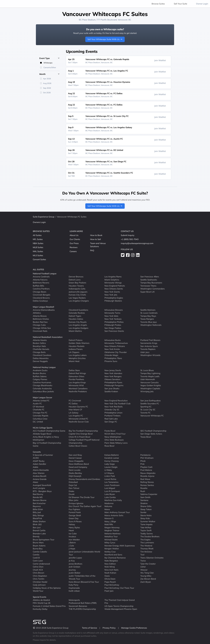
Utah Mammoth (148, 379)
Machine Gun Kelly (113, 500)
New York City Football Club (117, 404)
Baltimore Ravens (41, 283)
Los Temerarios (111, 482)
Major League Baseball (43, 307)
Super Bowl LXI (147, 292)
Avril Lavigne (39, 488)
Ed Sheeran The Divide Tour (82, 497)
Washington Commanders (152, 289)
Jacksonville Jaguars (78, 292)
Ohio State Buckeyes (114, 440)
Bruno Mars (38, 543)
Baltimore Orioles (41, 319)
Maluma (108, 506)
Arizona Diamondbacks (44, 310)
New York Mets (111, 316)
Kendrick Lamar (112, 458)
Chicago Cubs (39, 325)
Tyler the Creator (148, 564)
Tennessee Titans (148, 286)
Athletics (37, 313)
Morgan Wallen (112, 549)
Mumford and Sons (113, 555)
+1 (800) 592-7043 (130, 239)
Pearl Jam (109, 591)
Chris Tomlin (39, 579)
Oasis (107, 576)
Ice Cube (73, 533)
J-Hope (72, 549)
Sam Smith (145, 497)
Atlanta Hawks (40, 340)
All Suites (37, 235)
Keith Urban (74, 591)
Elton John (74, 500)
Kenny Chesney (112, 461)
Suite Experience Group (44, 217)
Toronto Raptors (148, 349)
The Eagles (145, 539)
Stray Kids (145, 518)
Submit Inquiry (128, 235)
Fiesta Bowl (110, 431)
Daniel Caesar (75, 458)
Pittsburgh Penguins (114, 385)
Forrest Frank (75, 512)
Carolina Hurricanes (42, 382)
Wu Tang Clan (147, 573)
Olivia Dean (110, 579)
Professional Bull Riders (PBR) (83, 603)
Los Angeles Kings (77, 382)
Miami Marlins (75, 331)
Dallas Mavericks (41, 358)
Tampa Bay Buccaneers (151, 283)
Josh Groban (74, 567)
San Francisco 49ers (150, 277)
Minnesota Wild (76, 385)
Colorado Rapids (41, 416)
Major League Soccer (42, 397)
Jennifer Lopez (75, 558)
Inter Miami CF (75, 410)
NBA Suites (38, 243)
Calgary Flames (40, 379)
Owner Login (202, 4)
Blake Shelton (39, 521)
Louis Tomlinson (112, 485)
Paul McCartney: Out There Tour (119, 588)
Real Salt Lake (111, 419)
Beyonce (37, 506)
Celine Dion (38, 567)
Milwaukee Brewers (114, 310)
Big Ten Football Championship (83, 431)
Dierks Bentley (75, 473)
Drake (71, 491)
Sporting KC (146, 406)
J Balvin (72, 543)
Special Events (40, 597)
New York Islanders (113, 373)
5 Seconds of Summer (43, 455)
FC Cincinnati (75, 400)
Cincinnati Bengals (42, 295)
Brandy (36, 536)
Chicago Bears (40, 292)
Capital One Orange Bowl (81, 434)
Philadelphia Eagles (114, 298)
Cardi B (36, 558)
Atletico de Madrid (41, 600)
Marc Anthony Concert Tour (117, 512)
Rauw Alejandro (148, 473)
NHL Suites (38, 251)
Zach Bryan (146, 582)
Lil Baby (108, 470)
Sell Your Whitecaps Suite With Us (105, 39)
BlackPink (37, 518)
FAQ (92, 250)
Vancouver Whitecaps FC (152, 416)
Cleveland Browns (41, 298)
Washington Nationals (151, 325)
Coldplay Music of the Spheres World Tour (47, 589)
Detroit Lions (75, 280)
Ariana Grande (40, 479)
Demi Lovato (75, 470)
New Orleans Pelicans (115, 346)
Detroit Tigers (75, 316)
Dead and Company (78, 467)
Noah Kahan (110, 573)
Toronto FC (145, 413)
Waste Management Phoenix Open (121, 609)
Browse (158, 4)
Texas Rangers (147, 319)
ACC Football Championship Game (49, 431)
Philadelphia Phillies (114, 322)
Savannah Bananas (78, 606)
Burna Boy (38, 549)
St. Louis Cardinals (149, 313)
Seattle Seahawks (149, 280)
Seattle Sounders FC (150, 404)
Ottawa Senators (112, 379)
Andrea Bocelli (40, 476)
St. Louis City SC (148, 410)
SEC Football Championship (153, 431)
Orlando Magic (111, 355)
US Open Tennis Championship (119, 606)
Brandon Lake (39, 533)
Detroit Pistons (76, 340)
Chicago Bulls (39, 352)
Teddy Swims (147, 533)
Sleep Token (146, 509)
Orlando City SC (112, 410)
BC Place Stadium (87, 20)
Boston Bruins (39, 373)
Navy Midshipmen (113, 437)
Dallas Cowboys (40, 301)
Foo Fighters (74, 509)
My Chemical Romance (115, 558)
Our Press (74, 243)
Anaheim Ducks (40, 370)
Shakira (144, 503)
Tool (142, 555)
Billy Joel (37, 512)
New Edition (110, 564)
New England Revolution (116, 400)
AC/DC (36, 458)
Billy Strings (38, 515)
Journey (72, 570)
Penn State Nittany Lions (116, 443)
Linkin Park (110, 476)
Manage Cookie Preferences (134, 628)
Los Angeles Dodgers (78, 328)
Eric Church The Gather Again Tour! (85, 506)
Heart (71, 530)
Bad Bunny (38, 494)
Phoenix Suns (111, 361)
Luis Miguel (110, 488)
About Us (74, 235)
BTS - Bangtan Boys (42, 491)
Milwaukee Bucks (113, 340)
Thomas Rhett (147, 549)
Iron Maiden (74, 539)
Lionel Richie (110, 479)
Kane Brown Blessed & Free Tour (84, 582)
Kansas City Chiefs (77, 295)
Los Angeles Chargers (79, 301)
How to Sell (95, 239)
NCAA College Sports (43, 428)
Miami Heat (74, 361)
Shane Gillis (146, 506)
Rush (143, 491)
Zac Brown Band (148, 579)
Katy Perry (74, 585)
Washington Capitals (150, 388)
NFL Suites (38, 239)
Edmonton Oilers (76, 376)
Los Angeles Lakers (78, 355)
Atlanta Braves (40, 316)
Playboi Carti (146, 467)
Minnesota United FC (78, 419)
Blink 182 (37, 524)
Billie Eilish (38, 509)
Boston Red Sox (40, 322)
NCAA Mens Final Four (115, 434)
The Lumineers (147, 543)
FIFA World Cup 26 (42, 603)
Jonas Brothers (75, 564)
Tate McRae (146, 527)
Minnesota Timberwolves (116, 343)
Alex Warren (39, 473)
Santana (144, 500)
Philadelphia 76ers (113, 358)
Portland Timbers (112, 416)
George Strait (75, 515)
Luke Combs (110, 497)
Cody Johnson (39, 585)
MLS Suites (38, 255)
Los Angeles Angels (78, 325)
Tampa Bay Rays (148, 316)
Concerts (37, 452)
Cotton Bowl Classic (78, 446)
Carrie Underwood (41, 564)
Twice (143, 561)
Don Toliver (74, 488)
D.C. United (38, 422)
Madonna (109, 503)
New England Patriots (115, 286)
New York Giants (112, 292)
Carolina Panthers (41, 289)
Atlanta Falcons (40, 280)
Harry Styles (74, 527)
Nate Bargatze (111, 561)
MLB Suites (38, 247)
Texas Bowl (146, 437)
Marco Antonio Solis (114, 515)
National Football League (45, 274)
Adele (35, 467)
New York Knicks (112, 349)
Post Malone (146, 470)
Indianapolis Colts (77, 289)
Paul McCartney (112, 585)
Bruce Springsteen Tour (44, 539)
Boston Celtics (39, 343)
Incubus (72, 536)
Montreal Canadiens (78, 388)
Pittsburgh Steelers (113, 301)
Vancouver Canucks (149, 382)
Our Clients (75, 239)
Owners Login (39, 222)
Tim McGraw (146, 552)
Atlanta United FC (41, 400)
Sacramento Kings (149, 343)
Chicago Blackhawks (43, 385)
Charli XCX (38, 570)
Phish (143, 461)
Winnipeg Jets (147, 391)
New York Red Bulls (114, 406)
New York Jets (111, 295)
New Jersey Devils (113, 370)
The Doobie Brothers (150, 536)
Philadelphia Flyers (113, 382)
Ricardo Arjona (147, 476)
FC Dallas (73, 404)
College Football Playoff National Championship (84, 441)
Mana (107, 509)
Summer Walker (148, 521)
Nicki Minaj (110, 567)
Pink (142, 464)
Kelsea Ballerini (112, 455)
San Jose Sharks (112, 388)
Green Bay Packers (77, 283)
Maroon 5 (109, 518)
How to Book (96, 235)
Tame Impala (146, 524)
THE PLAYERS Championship (82, 609)
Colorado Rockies (77, 313)
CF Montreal (38, 406)
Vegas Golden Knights (151, 385)
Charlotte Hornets (41, 349)
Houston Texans (76, 286)
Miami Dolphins (112, 280)
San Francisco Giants (114, 331)
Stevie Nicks (146, 515)
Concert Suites (39, 259)
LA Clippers (74, 352)
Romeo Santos (147, 485)
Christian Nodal (40, 582)
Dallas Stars (74, 370)
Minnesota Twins (112, 313)
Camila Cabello (40, 552)
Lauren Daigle (111, 467)
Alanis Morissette (41, 470)
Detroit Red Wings (77, 373)
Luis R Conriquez (112, 491)
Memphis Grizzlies (77, 358)
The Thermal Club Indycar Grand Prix (120, 601)
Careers (73, 251)
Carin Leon (38, 561)
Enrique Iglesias (76, 503)
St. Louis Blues (147, 370)
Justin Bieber (75, 573)
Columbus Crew (40, 419)
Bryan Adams (39, 545)
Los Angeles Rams (113, 277)
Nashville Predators (78, 391)
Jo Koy (72, 561)
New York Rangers (113, 376)
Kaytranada (74, 588)
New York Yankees (113, 319)
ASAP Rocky (39, 461)
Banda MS (38, 497)
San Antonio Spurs (149, 346)
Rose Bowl (109, 446)
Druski (72, 494)
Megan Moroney (112, 527)
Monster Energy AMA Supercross (120, 545)
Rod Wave (145, 479)
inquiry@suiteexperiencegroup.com (137, 243)
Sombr (143, 512)
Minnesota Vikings (113, 283)
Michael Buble (111, 539)
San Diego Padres (113, 328)
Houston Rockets (77, 346)
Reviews (74, 247)
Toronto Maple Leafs (150, 376)
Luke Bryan (110, 494)
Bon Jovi (37, 527)
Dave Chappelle (76, 461)
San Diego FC (111, 422)
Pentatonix (145, 455)
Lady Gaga (110, 464)
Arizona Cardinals (41, 277)
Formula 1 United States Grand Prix (49, 606)
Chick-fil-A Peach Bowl (79, 437)
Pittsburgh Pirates (113, 325)
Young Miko (146, 576)
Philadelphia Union (113, 413)
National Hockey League (44, 367)
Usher (143, 567)
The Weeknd (146, 545)
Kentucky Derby (40, 609)
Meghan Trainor (112, 530)
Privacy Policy (109, 628)
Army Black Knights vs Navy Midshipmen (46, 438)
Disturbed (73, 482)
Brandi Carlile (39, 530)
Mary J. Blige (110, 521)
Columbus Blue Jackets (43, 391)
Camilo (36, 555)
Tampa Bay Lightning (150, 373)
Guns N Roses (75, 521)
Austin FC (37, 404)
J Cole (71, 545)
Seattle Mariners (148, 310)
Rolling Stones (147, 482)
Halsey (72, 524)
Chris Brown (39, 573)
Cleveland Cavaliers (42, 355)
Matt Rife (109, 524)
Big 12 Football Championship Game (47, 444)
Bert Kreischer (39, 503)
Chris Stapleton (40, 576)
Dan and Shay (75, 455)
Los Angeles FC (76, 416)
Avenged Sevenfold (42, 485)
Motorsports (74, 600)
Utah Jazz (145, 352)
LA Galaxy (74, 413)
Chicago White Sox (42, 328)
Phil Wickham (147, 458)
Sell (180, 4)
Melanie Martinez (112, 533)
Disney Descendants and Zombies (84, 479)
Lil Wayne (109, 473)
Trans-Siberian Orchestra (152, 558)
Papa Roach (110, 582)
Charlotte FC (39, 410)
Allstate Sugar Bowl (42, 434)
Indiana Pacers (76, 349)
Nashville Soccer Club (79, 422)
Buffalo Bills (38, 286)
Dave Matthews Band (79, 464)
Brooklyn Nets (39, 346)
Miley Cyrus (110, 543)
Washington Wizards (150, 355)
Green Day (74, 518)
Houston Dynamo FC (78, 406)
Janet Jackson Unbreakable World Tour (84, 553)
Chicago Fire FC (40, 413)
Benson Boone (40, 500)
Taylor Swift (146, 530)
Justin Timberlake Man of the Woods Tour (82, 577)
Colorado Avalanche (42, 388)
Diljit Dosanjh (75, 476)
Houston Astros (76, 319)
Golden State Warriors (79, 343)
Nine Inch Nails (111, 570)
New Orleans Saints (114, 289)
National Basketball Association (48, 337)
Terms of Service (90, 628)
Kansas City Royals (78, 322)
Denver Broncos (76, 277)
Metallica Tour (111, 536)
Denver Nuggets (40, 361)
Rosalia (144, 488)
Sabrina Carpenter (149, 494)
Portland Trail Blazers (150, 340)
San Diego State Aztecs (151, 434)
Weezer (144, 570)
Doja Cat (73, 485)
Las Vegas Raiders (77, 298)
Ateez (35, 482)
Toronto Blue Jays (149, 322)
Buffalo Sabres (40, 376)
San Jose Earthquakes (150, 400)
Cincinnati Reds (40, 331)
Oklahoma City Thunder (116, 352)
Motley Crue (110, 552)
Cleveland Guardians (78, 310)
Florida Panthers (76, 379)
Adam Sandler (39, 464)
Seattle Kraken (111, 391)
